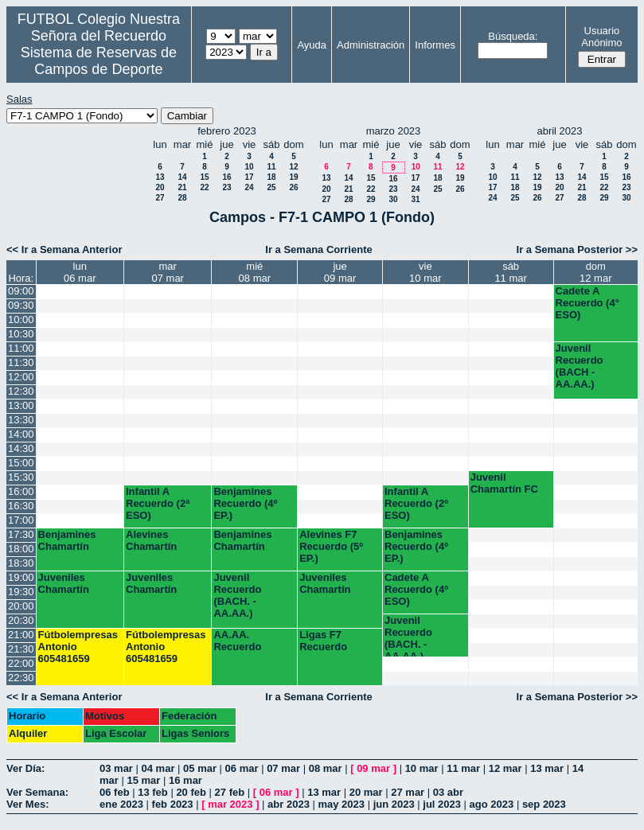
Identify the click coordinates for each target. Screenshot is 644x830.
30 (393, 199)
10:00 (21, 320)
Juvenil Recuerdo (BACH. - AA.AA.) (237, 595)
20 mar (366, 792)
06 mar (242, 768)
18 (271, 177)
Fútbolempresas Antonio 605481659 (78, 647)
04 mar (158, 768)
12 (293, 167)
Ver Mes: (27, 804)
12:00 (21, 377)
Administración (371, 45)
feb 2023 (173, 804)
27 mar (408, 792)
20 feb (191, 792)
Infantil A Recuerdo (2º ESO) (416, 503)
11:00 (21, 348)
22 (204, 187)
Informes (435, 45)
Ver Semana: (37, 792)
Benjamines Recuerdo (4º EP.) (245, 503)
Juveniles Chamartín (64, 583)
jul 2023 (442, 804)
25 (271, 187)
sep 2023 (544, 804)
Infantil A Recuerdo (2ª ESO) (158, 503)
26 (293, 187)
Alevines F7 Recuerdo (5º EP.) (331, 546)
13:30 (21, 420)
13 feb (153, 792)
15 (204, 177)
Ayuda (312, 45)
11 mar (463, 768)
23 (226, 187)
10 (249, 167)
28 (182, 198)
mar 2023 (230, 804)
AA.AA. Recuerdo (237, 641)
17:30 (21, 534)
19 (293, 177)
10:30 (21, 334)
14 (182, 177)
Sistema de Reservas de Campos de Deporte (99, 61)
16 (226, 177)
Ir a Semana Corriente (318, 249)
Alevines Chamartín (151, 540)
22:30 (21, 678)
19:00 (21, 577)
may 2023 (341, 804)
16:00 (21, 491)
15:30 (21, 477)
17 (249, 177)
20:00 (21, 606)
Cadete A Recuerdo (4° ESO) (587, 303)
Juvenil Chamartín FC (504, 483)
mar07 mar (167, 272)
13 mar (547, 768)
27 (160, 198)
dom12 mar (595, 272)
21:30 (21, 649)
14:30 (21, 448)
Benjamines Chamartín (67, 540)
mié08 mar (255, 272)
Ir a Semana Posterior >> (577, 249)
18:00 (21, 549)
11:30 (21, 362)
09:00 (21, 291)
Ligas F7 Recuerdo (323, 641)
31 (415, 199)
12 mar (505, 768)
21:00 (21, 635)
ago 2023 (492, 804)
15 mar (143, 780)
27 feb (230, 792)
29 (371, 199)
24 (249, 187)
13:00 (21, 405)
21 (182, 187)
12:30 (21, 391)
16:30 (21, 506)
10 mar (422, 768)
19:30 (21, 592)
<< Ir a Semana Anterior (64, 249)
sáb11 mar (510, 272)
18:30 (21, 563)
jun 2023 (394, 804)
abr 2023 (289, 804)
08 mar (326, 768)
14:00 (21, 434)
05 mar (200, 768)
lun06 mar (80, 272)
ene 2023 (121, 804)
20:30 (21, 620)
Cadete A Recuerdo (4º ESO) (416, 589)
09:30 (21, 305)
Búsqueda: (513, 36)
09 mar (373, 768)
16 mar (185, 780)
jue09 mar (340, 272)
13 (160, 177)
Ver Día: (25, 768)
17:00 (21, 520)
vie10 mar (425, 272)
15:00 (21, 463)
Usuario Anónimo (601, 37)
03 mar (116, 768)
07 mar (283, 768)
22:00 (21, 663)
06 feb (115, 792)
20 (160, 187)
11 (271, 167)
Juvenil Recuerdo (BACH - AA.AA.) (580, 366)
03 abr (448, 792)
